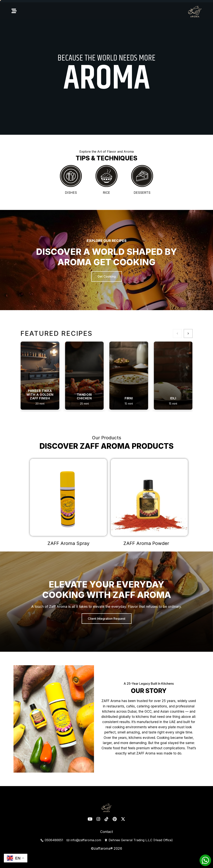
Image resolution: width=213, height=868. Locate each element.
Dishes (71, 193)
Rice (106, 193)
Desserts (142, 193)
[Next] (188, 333)
